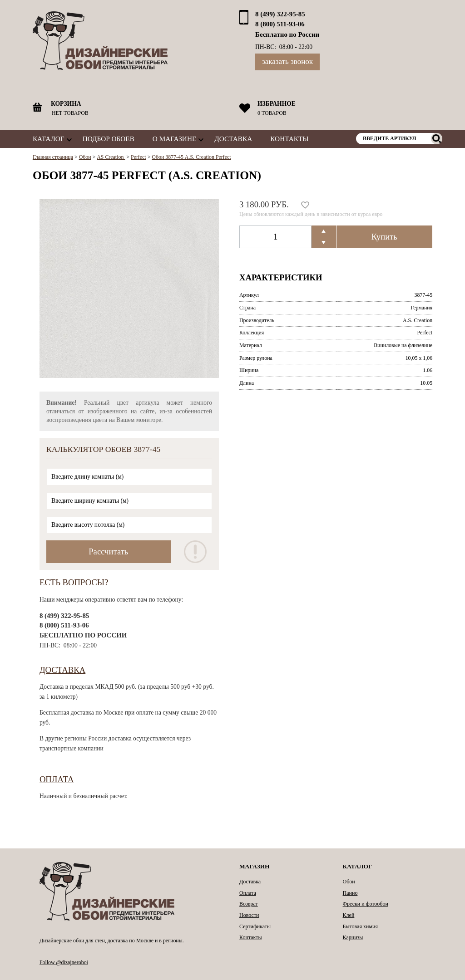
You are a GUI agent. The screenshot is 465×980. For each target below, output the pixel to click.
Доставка (233, 139)
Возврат (249, 904)
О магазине (174, 139)
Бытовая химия (360, 926)
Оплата (57, 779)
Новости (249, 915)
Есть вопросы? (74, 582)
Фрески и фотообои (366, 904)
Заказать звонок (287, 61)
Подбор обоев (109, 139)
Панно (350, 893)
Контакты (289, 139)
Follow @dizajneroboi (64, 962)
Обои (349, 882)
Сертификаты (255, 926)
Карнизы (353, 937)
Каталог (49, 139)
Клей (349, 915)
